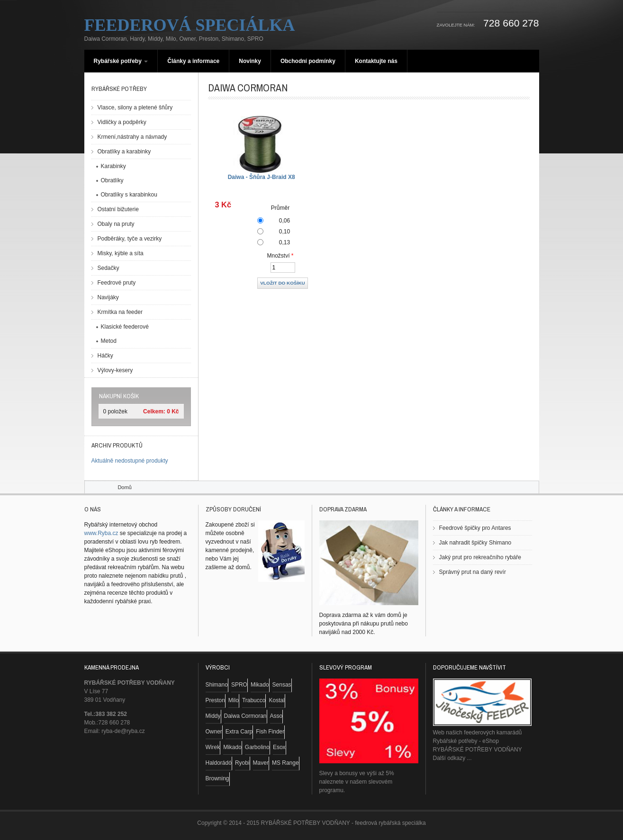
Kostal (276, 700)
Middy (213, 716)
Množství (280, 256)
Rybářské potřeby (121, 61)
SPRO (239, 685)
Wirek (213, 747)
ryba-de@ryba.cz (123, 731)
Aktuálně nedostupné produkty (130, 461)
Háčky (105, 356)
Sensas (282, 685)
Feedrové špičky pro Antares (475, 528)
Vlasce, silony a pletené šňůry (135, 107)
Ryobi (242, 763)
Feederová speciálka (190, 25)
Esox (279, 747)
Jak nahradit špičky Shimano (475, 543)
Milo (234, 700)
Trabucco (254, 700)
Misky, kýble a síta (121, 253)
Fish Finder (270, 732)
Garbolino (257, 747)
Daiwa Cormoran (245, 716)
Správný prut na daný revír (473, 572)
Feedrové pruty (117, 283)
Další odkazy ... (452, 758)
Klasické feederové (125, 327)
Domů (124, 487)
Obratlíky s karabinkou (129, 195)
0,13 (284, 242)
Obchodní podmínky (308, 61)
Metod (109, 341)
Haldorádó (219, 763)
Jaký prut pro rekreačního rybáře (480, 557)
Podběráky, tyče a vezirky (130, 239)
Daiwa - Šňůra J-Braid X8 (262, 177)
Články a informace (193, 61)
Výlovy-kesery (115, 370)
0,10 (284, 232)
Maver (261, 763)
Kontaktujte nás (376, 61)
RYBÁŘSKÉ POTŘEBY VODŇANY (478, 750)
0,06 (284, 221)
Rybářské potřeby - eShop (466, 741)
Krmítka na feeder (120, 312)
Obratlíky (112, 180)
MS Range (285, 763)
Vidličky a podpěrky (122, 122)
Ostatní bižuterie (118, 209)
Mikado (260, 685)
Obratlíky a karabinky (124, 152)
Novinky (250, 61)
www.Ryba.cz (101, 533)
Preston (215, 700)
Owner (214, 732)
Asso (276, 716)
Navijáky (108, 297)
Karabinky (113, 166)
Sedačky (108, 268)
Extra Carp (239, 732)
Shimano (217, 685)
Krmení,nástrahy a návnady (132, 137)
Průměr (280, 208)
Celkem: (154, 411)
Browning (217, 778)
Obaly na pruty (116, 224)
